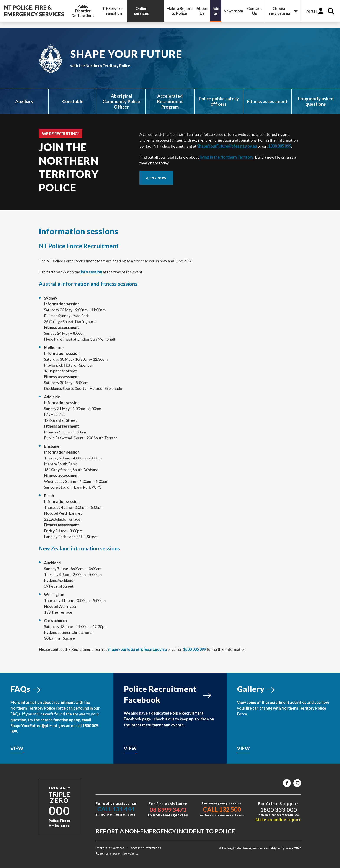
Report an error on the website (117, 853)
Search (331, 11)
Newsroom (233, 11)
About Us (202, 11)
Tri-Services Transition (113, 11)
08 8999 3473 (168, 810)
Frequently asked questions (316, 101)
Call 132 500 (222, 809)
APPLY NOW (156, 178)
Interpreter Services (110, 848)
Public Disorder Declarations (83, 11)
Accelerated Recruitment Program (170, 101)
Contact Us (255, 11)
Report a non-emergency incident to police (165, 831)
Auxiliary (24, 101)
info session (92, 272)
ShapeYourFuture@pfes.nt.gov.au (227, 146)
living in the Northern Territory (227, 157)
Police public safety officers (219, 101)
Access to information (146, 848)
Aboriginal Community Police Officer (121, 101)
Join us (216, 11)
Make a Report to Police (179, 11)
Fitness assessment (267, 101)
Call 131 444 (116, 809)
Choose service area (279, 11)
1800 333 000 (278, 810)
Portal (311, 11)
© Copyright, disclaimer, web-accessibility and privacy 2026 (260, 848)
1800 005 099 (280, 146)
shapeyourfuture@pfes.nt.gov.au (137, 649)
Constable (73, 101)
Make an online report (278, 820)
